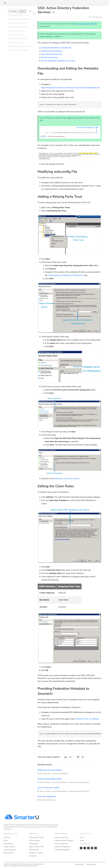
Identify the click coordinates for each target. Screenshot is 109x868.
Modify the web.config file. (52, 51)
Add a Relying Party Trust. (52, 54)
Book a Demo (8, 853)
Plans (6, 841)
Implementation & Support (64, 841)
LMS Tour (7, 837)
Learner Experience (61, 837)
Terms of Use (79, 864)
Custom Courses (9, 847)
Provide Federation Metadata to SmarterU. (58, 61)
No (81, 757)
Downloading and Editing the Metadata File (66, 275)
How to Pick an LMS (36, 847)
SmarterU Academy (36, 853)
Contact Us (33, 856)
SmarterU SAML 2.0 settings (87, 719)
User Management (61, 844)
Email (82, 841)
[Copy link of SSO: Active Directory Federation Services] (53, 12)
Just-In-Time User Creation (49, 788)
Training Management (62, 850)
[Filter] (30, 11)
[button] (17, 11)
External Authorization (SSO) (49, 779)
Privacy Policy (91, 864)
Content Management (62, 847)
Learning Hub (34, 850)
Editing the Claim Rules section (67, 479)
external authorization (85, 24)
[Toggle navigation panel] (34, 13)
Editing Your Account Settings (50, 770)
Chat (82, 837)
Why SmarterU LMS (36, 837)
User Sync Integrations (47, 796)
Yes (68, 757)
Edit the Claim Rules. (50, 58)
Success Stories (35, 841)
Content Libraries (10, 850)
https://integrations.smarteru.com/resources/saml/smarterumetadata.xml (71, 88)
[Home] (5, 3)
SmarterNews (9, 844)
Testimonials (34, 844)
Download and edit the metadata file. (57, 48)
